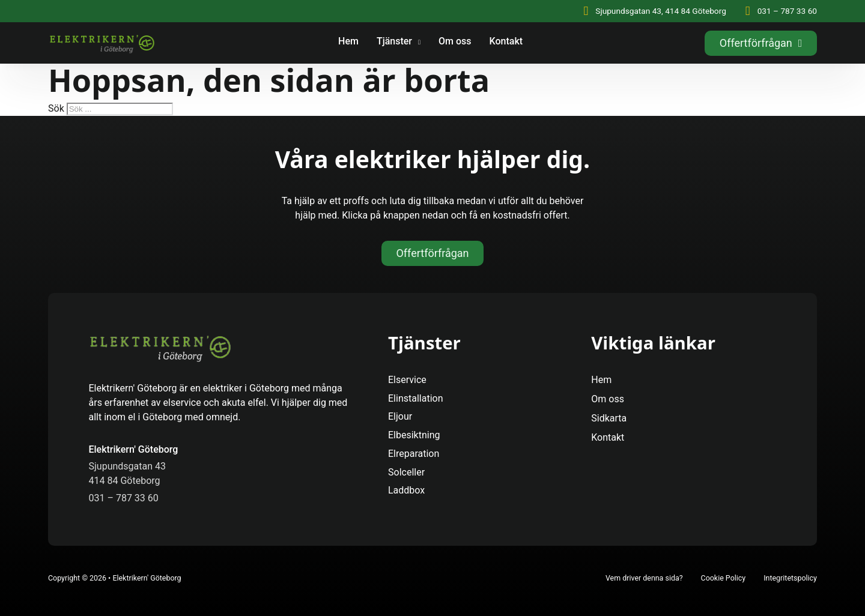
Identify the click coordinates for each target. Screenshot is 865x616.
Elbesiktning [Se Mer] (414, 435)
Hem (348, 41)
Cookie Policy (724, 578)
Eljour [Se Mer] (400, 416)
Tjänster (394, 41)
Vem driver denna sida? (644, 578)
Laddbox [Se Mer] (406, 490)
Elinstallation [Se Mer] (415, 398)
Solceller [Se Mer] (406, 472)
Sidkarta (609, 418)
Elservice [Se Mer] (407, 380)
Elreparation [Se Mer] (414, 454)
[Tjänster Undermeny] (419, 43)
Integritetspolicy (790, 578)
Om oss (455, 41)
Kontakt (506, 41)
